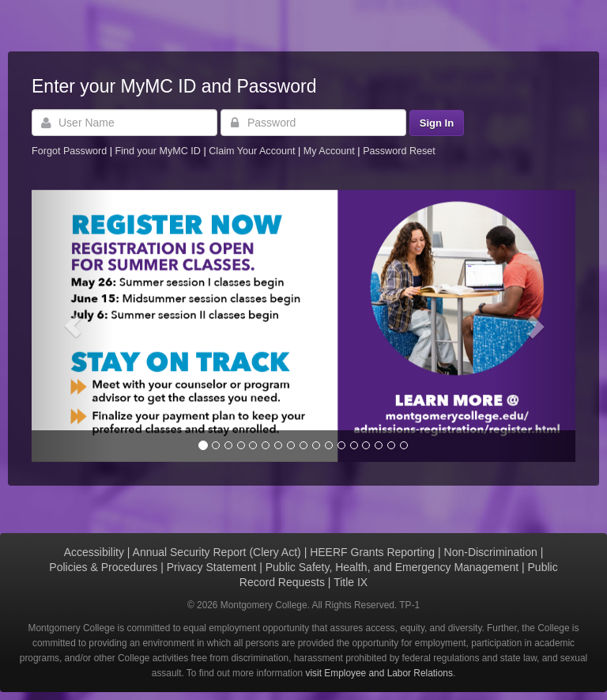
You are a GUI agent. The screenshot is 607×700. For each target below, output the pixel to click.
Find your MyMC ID (157, 151)
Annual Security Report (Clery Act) (217, 552)
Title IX (351, 582)
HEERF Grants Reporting (372, 552)
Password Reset (399, 151)
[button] (72, 326)
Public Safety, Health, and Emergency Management (392, 567)
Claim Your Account (253, 151)
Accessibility (94, 552)
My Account (331, 151)
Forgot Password (69, 151)
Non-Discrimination (491, 552)
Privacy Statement (212, 567)
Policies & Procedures (103, 567)
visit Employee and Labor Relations (379, 673)
